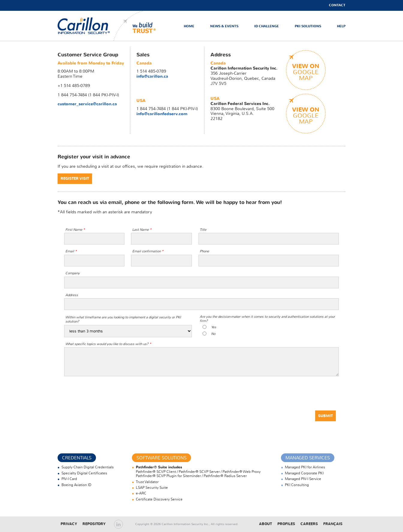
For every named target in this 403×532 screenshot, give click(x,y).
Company (73, 273)
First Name (75, 230)
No (213, 334)
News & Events (224, 26)
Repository (94, 524)
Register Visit (75, 179)
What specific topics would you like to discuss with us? (108, 344)
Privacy (69, 524)
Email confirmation (148, 251)
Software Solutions (161, 458)
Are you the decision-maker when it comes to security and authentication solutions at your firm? (267, 319)
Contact (337, 5)
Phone (204, 251)
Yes (214, 327)
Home (189, 26)
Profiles (286, 524)
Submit (325, 416)
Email (71, 251)
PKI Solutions (308, 26)
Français (333, 524)
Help (341, 26)
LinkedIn (118, 524)
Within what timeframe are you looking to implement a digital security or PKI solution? (123, 319)
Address (72, 295)
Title (203, 230)
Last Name (142, 230)
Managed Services (308, 458)
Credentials (77, 458)
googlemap (306, 72)
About (266, 524)
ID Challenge (267, 26)
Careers (309, 524)
